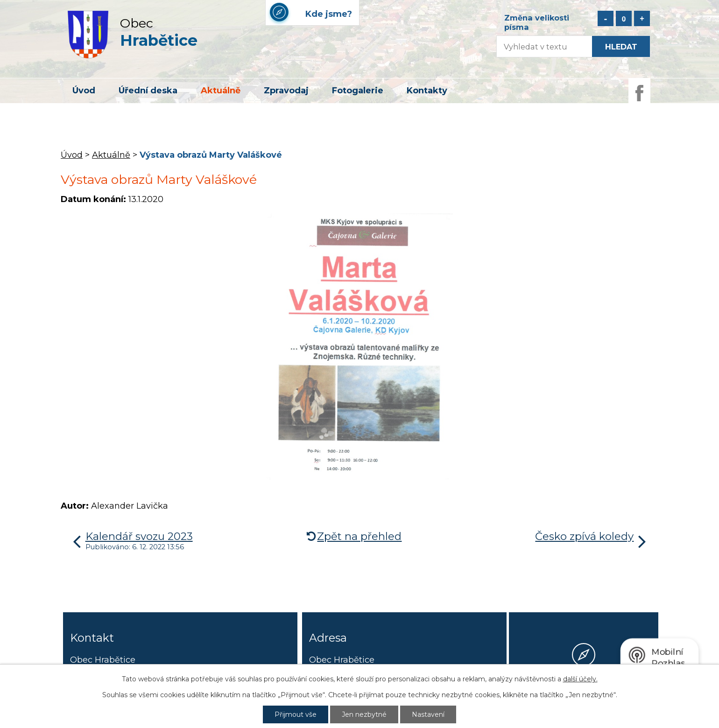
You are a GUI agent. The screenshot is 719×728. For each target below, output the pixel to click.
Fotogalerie (358, 91)
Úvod (84, 91)
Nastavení (428, 714)
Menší (606, 18)
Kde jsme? (584, 689)
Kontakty (427, 91)
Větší (642, 18)
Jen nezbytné (364, 714)
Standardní (624, 18)
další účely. (580, 679)
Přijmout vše (296, 714)
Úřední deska (148, 91)
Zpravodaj (286, 91)
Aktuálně (221, 91)
